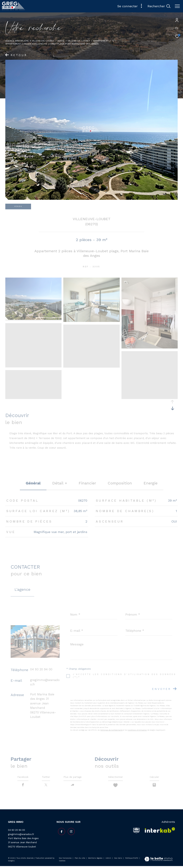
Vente (61, 41)
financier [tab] (87, 483)
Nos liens (118, 860)
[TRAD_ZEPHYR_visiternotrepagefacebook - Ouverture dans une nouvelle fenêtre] (60, 832)
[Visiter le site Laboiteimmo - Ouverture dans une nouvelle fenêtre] (158, 861)
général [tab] (33, 483)
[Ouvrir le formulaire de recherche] (159, 6)
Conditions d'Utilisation (137, 730)
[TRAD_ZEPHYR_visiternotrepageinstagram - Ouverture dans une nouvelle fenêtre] (70, 832)
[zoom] (33, 319)
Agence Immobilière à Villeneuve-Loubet (30, 41)
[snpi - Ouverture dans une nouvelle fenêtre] (136, 832)
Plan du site (80, 860)
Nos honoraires (65, 860)
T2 (113, 41)
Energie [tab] (151, 483)
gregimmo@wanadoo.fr (21, 836)
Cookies (62, 863)
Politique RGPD (132, 860)
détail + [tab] (60, 483)
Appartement (101, 41)
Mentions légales (95, 860)
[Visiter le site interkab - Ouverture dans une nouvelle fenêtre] (159, 832)
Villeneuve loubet (79, 41)
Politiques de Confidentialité (111, 730)
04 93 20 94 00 (41, 669)
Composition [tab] (120, 483)
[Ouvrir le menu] (177, 6)
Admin (109, 860)
